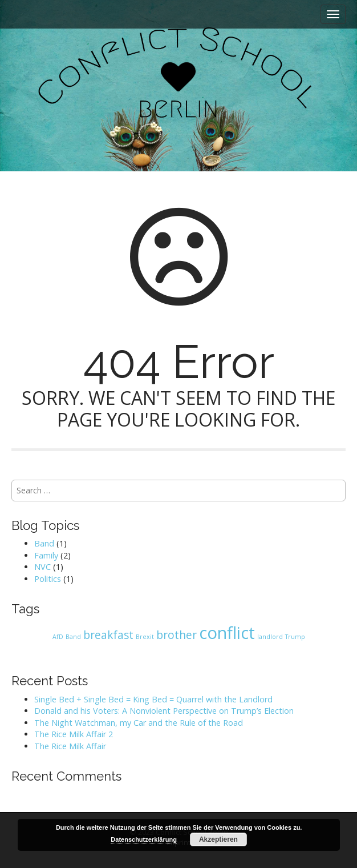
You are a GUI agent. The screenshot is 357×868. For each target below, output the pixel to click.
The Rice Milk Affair (70, 746)
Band (44, 543)
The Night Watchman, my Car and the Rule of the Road (139, 723)
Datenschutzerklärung (144, 839)
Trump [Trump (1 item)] (295, 637)
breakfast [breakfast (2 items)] (108, 635)
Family (46, 555)
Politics (48, 579)
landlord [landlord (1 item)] (270, 637)
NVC (42, 567)
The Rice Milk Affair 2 (74, 734)
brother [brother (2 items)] (177, 635)
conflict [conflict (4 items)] (227, 633)
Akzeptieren (218, 839)
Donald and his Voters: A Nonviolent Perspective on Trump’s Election (164, 711)
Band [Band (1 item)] (73, 637)
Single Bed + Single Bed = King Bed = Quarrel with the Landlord (153, 699)
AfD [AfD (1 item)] (58, 637)
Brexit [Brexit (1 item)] (145, 637)
